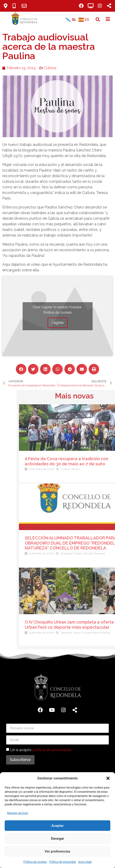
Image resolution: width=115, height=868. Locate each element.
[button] (108, 778)
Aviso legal (85, 862)
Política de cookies (35, 862)
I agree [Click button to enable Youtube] (52, 323)
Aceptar (57, 826)
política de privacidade (52, 750)
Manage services (18, 813)
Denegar (57, 839)
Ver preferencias (57, 851)
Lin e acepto (41, 750)
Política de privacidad (63, 862)
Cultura (45, 68)
